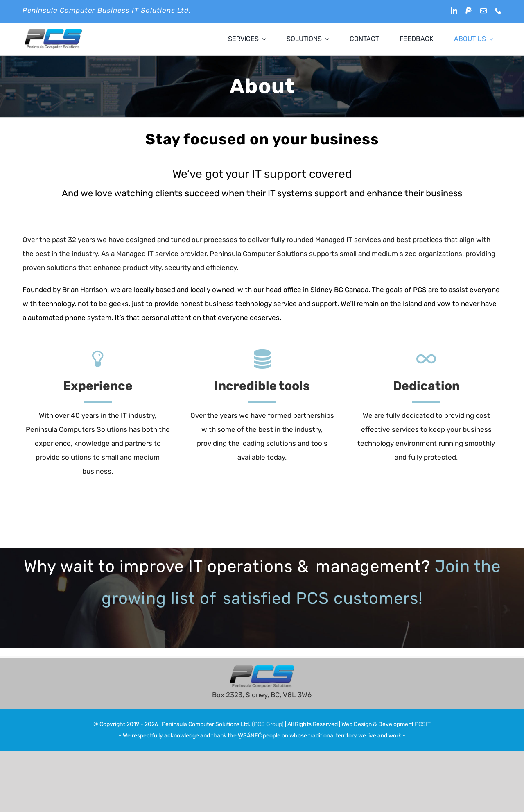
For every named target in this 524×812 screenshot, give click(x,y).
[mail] (483, 11)
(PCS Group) (268, 724)
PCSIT (423, 724)
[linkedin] (454, 11)
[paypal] (469, 11)
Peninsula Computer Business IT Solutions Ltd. (107, 10)
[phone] (498, 11)
